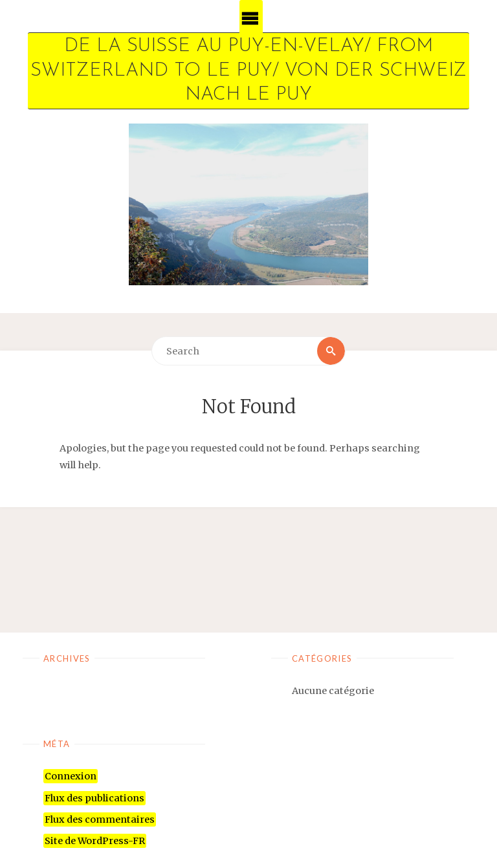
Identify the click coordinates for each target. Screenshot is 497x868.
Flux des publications (94, 798)
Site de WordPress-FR (95, 841)
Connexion (71, 776)
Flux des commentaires (100, 819)
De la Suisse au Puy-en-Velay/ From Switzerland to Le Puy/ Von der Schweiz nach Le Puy (248, 71)
